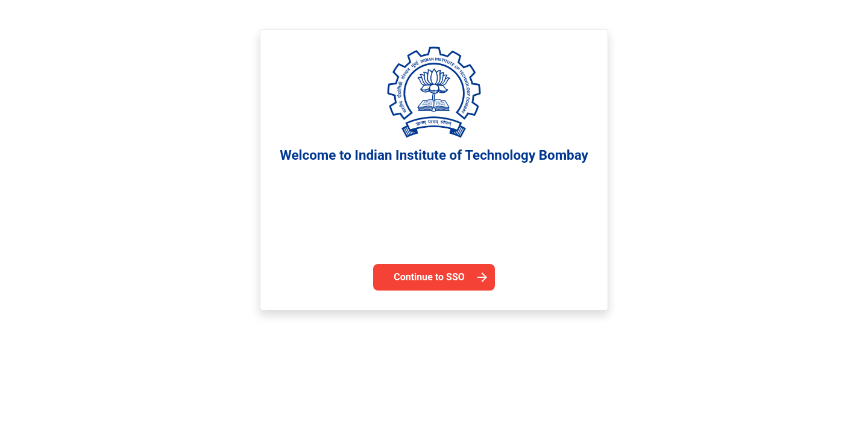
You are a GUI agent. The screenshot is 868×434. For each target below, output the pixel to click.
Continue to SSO (429, 277)
